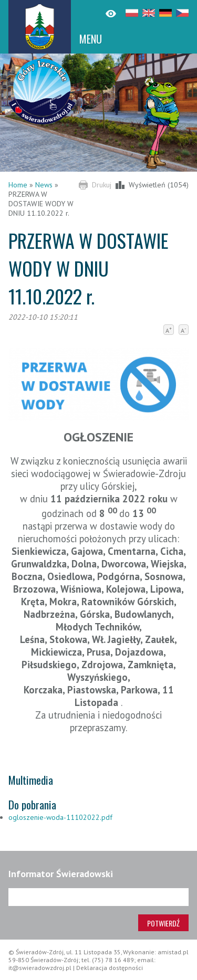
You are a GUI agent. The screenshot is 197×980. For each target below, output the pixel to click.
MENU (91, 39)
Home (18, 185)
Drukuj (102, 185)
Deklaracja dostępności (110, 968)
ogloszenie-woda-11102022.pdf (60, 817)
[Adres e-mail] (98, 897)
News (44, 185)
